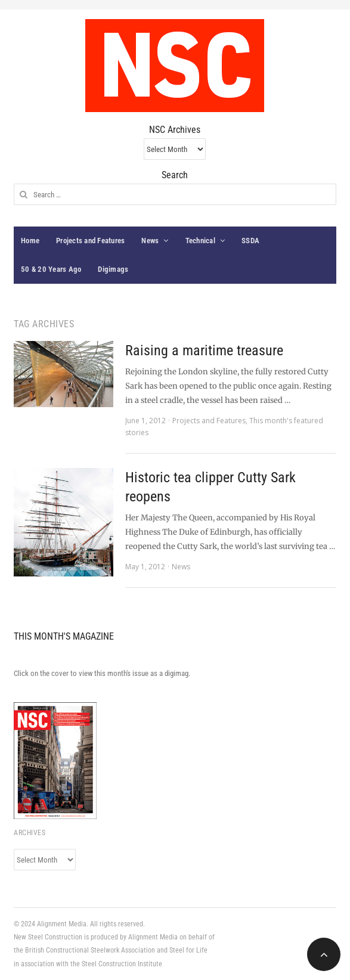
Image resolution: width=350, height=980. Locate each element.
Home (30, 241)
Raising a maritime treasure (204, 351)
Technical (200, 241)
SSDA (250, 241)
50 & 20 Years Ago (51, 269)
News (150, 241)
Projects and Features (90, 241)
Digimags (113, 269)
